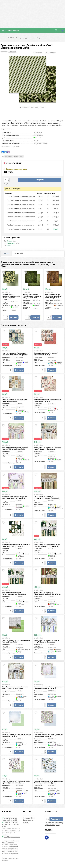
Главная (3, 38)
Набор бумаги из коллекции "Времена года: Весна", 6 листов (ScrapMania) (15, 498)
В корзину (40, 180)
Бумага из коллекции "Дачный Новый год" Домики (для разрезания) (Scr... (49, 782)
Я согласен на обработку (54, 824)
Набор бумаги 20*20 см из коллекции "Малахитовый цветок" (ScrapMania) (47, 545)
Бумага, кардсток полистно (52, 38)
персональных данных (52, 825)
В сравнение (50, 52)
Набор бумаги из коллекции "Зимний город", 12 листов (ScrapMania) (47, 641)
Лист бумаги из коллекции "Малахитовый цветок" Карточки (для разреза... (16, 545)
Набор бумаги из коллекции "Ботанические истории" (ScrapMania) (47, 498)
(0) (6, 292)
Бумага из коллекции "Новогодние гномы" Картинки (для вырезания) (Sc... (16, 782)
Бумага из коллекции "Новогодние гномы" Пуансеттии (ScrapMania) (49, 736)
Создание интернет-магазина (10, 858)
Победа (21, 156)
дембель (16, 156)
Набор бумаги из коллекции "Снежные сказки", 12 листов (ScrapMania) (15, 688)
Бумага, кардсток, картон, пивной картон (31, 38)
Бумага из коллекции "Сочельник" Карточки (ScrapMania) (46, 354)
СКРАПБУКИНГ (12, 38)
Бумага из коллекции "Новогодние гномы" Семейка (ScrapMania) (16, 736)
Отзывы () (19, 253)
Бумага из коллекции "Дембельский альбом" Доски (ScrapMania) (53, 296)
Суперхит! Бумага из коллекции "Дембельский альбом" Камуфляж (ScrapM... (11, 297)
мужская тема (9, 156)
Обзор (6, 253)
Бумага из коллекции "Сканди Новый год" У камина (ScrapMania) (16, 641)
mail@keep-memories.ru (12, 837)
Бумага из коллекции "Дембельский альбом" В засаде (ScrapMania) (32, 296)
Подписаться (56, 819)
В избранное (38, 52)
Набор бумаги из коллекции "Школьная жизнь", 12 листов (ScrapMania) (48, 448)
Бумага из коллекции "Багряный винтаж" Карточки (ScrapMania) (48, 400)
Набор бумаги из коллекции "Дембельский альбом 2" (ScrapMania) (47, 593)
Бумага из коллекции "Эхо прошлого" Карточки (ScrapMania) (14, 400)
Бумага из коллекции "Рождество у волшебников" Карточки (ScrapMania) (15, 354)
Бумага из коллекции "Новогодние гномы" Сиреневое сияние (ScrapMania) (49, 688)
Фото (26, 823)
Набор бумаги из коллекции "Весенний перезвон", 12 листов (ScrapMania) (15, 448)
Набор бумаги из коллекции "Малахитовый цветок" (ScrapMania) (14, 593)
